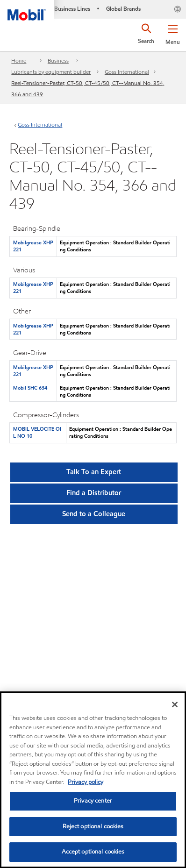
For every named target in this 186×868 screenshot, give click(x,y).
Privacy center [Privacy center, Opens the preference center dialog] (93, 801)
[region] (93, 780)
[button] (173, 33)
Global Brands (123, 9)
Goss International (127, 72)
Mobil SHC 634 (30, 388)
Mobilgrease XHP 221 (33, 246)
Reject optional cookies (93, 826)
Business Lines (72, 9)
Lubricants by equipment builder (51, 72)
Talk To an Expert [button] (94, 472)
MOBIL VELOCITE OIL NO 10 (37, 432)
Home (19, 60)
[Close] (175, 704)
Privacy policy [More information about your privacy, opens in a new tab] (86, 782)
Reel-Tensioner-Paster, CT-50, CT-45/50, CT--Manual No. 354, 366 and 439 (88, 89)
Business (58, 60)
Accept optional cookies (93, 852)
